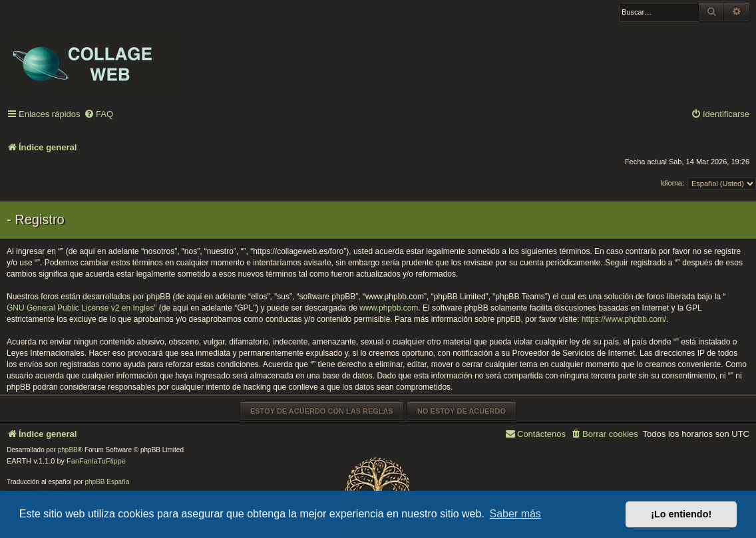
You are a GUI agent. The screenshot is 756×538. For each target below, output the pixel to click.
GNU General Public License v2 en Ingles (80, 308)
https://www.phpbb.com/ (624, 319)
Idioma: (672, 183)
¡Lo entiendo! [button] (681, 514)
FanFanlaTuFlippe (96, 461)
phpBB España (107, 482)
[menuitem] (98, 115)
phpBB (68, 450)
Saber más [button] (515, 514)
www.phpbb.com (389, 308)
